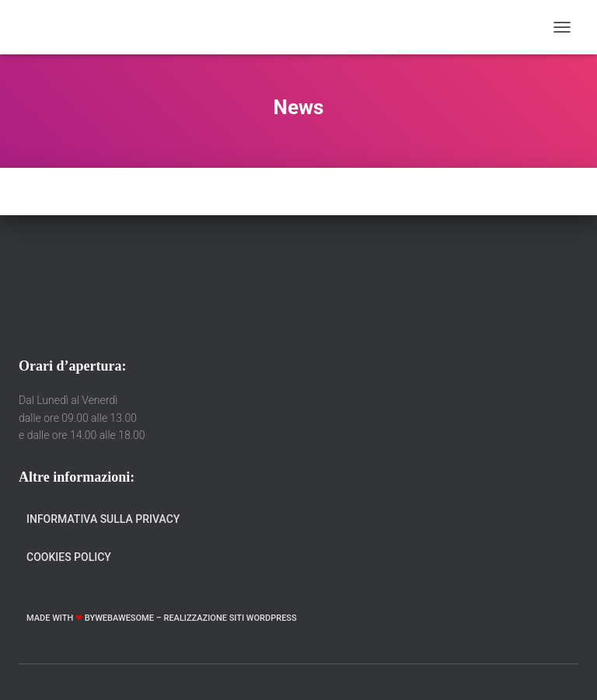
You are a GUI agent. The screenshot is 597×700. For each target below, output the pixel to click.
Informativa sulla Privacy (103, 519)
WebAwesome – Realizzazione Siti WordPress (196, 618)
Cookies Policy (69, 557)
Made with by (61, 618)
